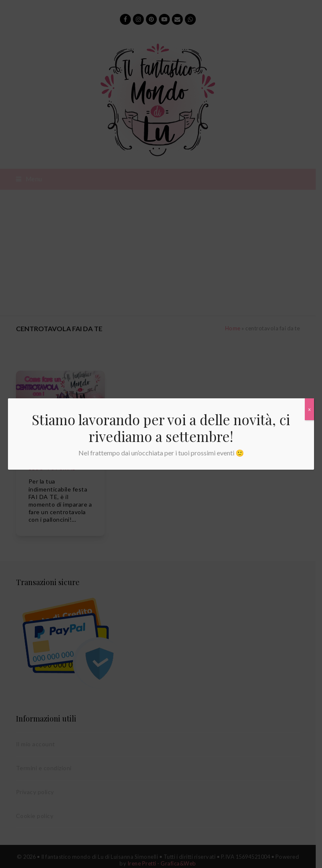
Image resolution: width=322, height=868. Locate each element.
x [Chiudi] (309, 409)
